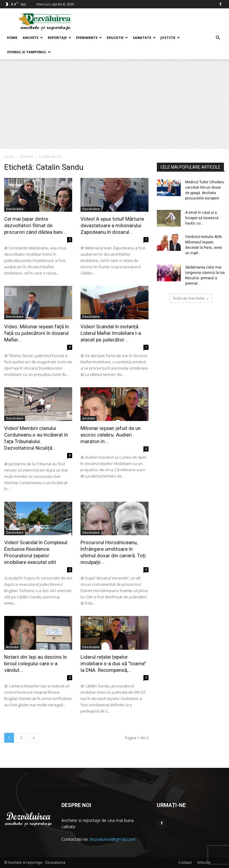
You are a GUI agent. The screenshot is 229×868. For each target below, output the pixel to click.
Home (12, 38)
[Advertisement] (114, 104)
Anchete (33, 38)
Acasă (9, 157)
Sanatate (144, 38)
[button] (218, 38)
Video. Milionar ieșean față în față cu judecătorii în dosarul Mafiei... (37, 333)
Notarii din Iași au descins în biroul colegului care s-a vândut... (35, 663)
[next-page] (34, 738)
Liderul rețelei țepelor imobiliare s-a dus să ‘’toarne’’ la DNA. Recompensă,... (113, 663)
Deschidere (15, 209)
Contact (185, 862)
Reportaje (59, 38)
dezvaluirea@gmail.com (113, 839)
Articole (204, 862)
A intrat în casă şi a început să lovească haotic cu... (202, 218)
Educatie (117, 38)
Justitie (170, 38)
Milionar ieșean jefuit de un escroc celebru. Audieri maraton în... (111, 435)
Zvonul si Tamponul (29, 52)
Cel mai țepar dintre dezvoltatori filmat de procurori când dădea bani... (35, 225)
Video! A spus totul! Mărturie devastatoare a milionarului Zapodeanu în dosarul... (112, 225)
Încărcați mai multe (191, 298)
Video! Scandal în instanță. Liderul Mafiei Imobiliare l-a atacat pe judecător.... (111, 333)
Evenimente (89, 38)
